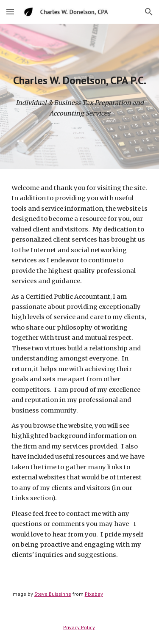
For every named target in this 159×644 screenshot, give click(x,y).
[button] (10, 12)
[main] (80, 80)
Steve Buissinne (53, 594)
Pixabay (94, 594)
